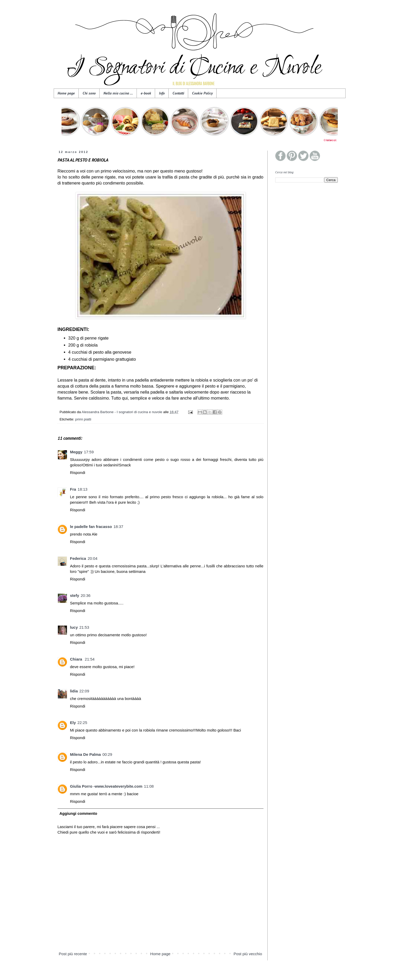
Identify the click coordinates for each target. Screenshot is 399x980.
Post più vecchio (248, 954)
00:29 (107, 754)
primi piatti (83, 419)
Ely (73, 723)
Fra (73, 489)
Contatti (178, 93)
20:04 (93, 558)
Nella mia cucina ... (118, 93)
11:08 (149, 786)
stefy (75, 595)
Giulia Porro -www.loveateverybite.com (106, 786)
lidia (74, 691)
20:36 (86, 595)
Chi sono (89, 93)
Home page (66, 93)
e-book (146, 93)
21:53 (84, 627)
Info (162, 93)
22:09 (84, 691)
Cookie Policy (202, 93)
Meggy (76, 452)
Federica (78, 558)
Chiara (77, 659)
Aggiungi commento (78, 813)
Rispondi (78, 473)
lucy (74, 627)
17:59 (89, 452)
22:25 (82, 723)
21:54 (90, 659)
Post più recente (73, 954)
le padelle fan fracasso (91, 527)
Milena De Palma (85, 754)
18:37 (118, 527)
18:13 (83, 489)
